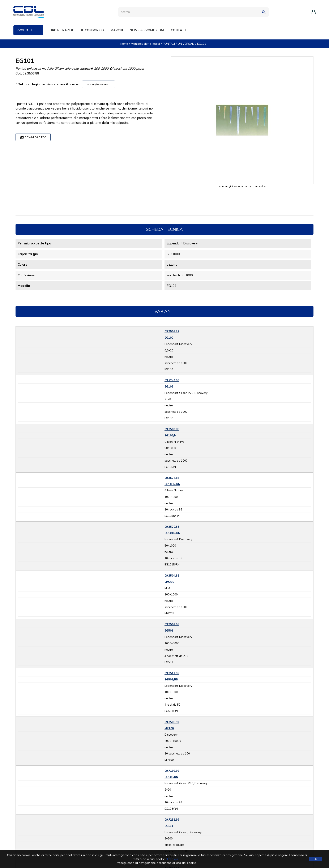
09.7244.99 (172, 380)
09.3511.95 (172, 673)
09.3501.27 (172, 331)
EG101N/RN (172, 533)
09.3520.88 (172, 527)
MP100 (169, 728)
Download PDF (33, 138)
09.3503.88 (172, 429)
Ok (316, 859)
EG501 (169, 630)
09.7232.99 (172, 820)
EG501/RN (171, 679)
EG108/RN (171, 777)
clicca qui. (172, 859)
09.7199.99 (172, 771)
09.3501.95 (172, 624)
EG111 (169, 826)
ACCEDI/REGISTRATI (99, 84)
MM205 (169, 582)
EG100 (169, 338)
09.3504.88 (172, 576)
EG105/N (170, 435)
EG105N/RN (172, 484)
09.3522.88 (172, 478)
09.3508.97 (172, 722)
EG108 (169, 386)
